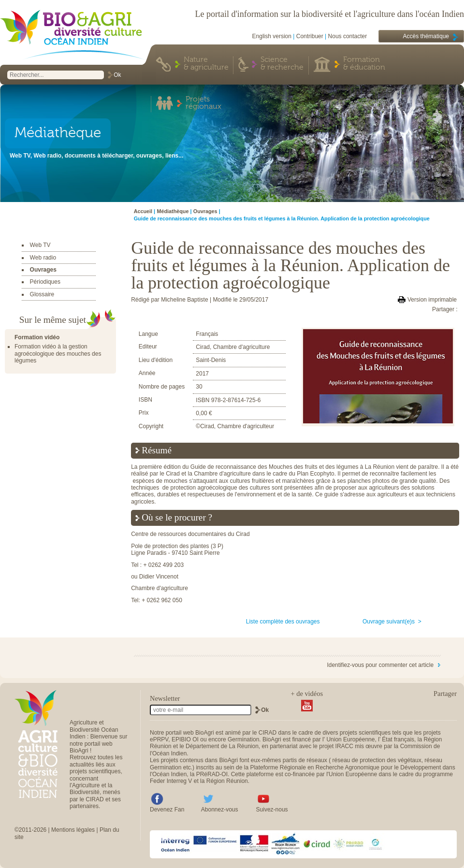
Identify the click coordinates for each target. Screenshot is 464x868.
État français (398, 739)
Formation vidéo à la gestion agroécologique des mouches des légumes (58, 354)
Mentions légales (73, 830)
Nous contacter (348, 36)
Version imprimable (432, 300)
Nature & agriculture (206, 64)
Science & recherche (282, 64)
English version (272, 36)
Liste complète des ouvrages (283, 622)
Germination (243, 739)
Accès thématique (426, 36)
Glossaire (42, 294)
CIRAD (268, 733)
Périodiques (45, 282)
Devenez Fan (167, 810)
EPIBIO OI (185, 739)
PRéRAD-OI (212, 774)
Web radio (43, 258)
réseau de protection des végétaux (377, 760)
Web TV (40, 245)
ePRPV (159, 739)
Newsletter (165, 698)
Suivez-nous (272, 810)
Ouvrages (43, 270)
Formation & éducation (364, 64)
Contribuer (310, 36)
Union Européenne (350, 739)
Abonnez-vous (220, 810)
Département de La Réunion (222, 746)
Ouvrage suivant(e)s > (392, 622)
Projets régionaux (203, 103)
